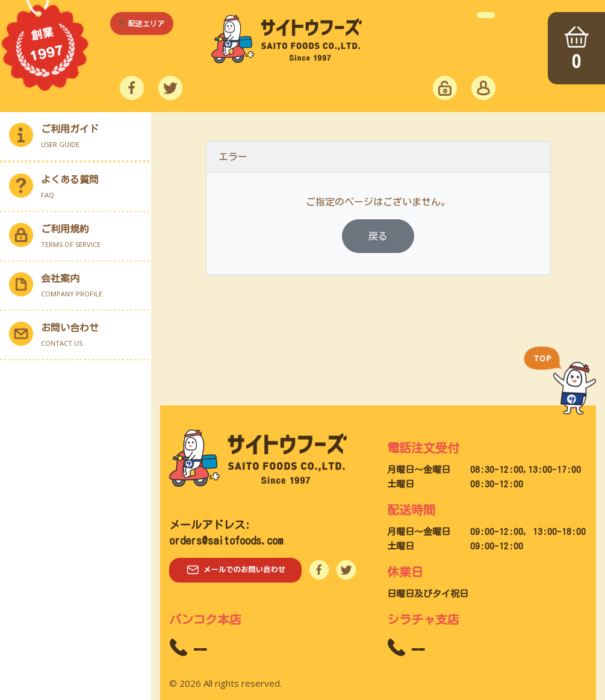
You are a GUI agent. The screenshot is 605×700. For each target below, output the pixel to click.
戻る (378, 236)
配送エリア (146, 23)
